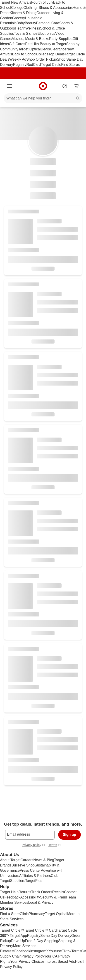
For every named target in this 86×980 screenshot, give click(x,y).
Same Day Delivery (56, 936)
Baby (21, 23)
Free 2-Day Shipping (42, 941)
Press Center (30, 870)
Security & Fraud (54, 897)
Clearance (58, 49)
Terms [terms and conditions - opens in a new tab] (55, 845)
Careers (27, 860)
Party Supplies (61, 39)
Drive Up (18, 941)
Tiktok (67, 951)
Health (20, 28)
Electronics (46, 33)
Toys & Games (26, 33)
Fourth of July (42, 2)
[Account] (65, 86)
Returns (25, 892)
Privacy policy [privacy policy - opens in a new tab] (33, 845)
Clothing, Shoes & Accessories (48, 8)
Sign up (70, 835)
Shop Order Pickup (42, 59)
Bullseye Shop (23, 865)
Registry (20, 65)
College (17, 8)
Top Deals (56, 54)
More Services (25, 946)
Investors (12, 876)
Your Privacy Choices (27, 961)
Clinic (24, 914)
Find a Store (10, 914)
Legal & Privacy (41, 902)
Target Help (9, 892)
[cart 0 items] (76, 86)
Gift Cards (17, 44)
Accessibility (30, 897)
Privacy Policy (33, 956)
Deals (45, 49)
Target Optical (30, 49)
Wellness (33, 28)
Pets (29, 44)
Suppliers (18, 881)
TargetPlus (34, 881)
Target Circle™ (12, 930)
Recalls (58, 892)
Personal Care (48, 23)
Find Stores (70, 65)
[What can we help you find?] (43, 98)
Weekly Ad (18, 59)
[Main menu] (10, 86)
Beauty (30, 23)
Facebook (22, 951)
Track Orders (42, 892)
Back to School (24, 54)
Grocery (18, 18)
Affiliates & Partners (35, 876)
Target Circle (51, 65)
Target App (18, 936)
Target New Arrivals (16, 2)
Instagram (38, 951)
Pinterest (7, 951)
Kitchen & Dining (23, 13)
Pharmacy (37, 914)
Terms (76, 951)
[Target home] (43, 86)
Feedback (12, 897)
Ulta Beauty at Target (49, 44)
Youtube (55, 951)
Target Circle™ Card (40, 930)
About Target (10, 860)
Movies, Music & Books (30, 39)
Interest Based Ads (60, 961)
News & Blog (44, 860)
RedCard (33, 65)
